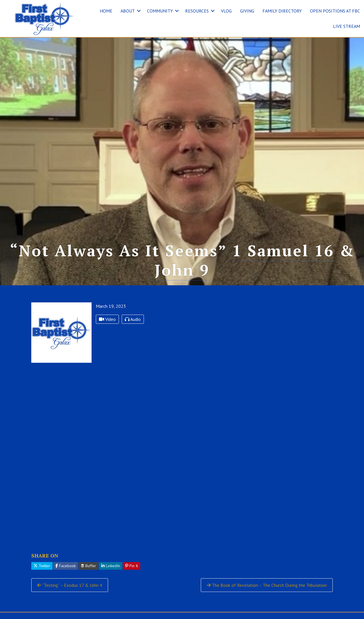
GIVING (247, 11)
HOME (106, 11)
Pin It (132, 566)
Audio (133, 319)
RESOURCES (197, 11)
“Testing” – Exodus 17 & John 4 (70, 585)
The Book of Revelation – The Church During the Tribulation (267, 585)
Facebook (66, 566)
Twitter (42, 566)
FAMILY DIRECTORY (282, 11)
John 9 (182, 270)
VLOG (226, 11)
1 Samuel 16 (283, 250)
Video (107, 319)
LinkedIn (111, 566)
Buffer (88, 566)
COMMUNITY (160, 11)
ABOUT (128, 11)
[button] (139, 11)
